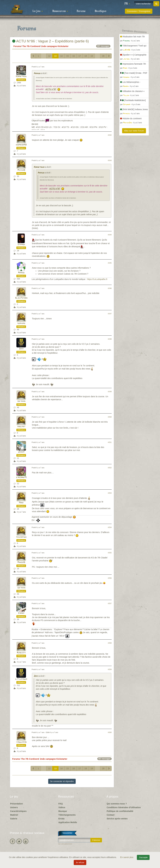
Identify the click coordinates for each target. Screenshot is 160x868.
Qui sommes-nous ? (117, 804)
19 (92, 56)
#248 (110, 339)
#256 (110, 578)
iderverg (21, 323)
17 (80, 56)
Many (21, 503)
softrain (21, 401)
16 (74, 56)
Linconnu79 (21, 477)
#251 (110, 442)
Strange (21, 244)
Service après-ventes (117, 819)
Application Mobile (68, 822)
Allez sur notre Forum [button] (134, 131)
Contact (111, 815)
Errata (61, 819)
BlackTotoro (21, 298)
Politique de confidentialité (120, 811)
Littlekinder (21, 679)
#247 (110, 314)
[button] (127, 4)
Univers (14, 807)
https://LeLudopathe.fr (97, 279)
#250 (110, 417)
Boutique (101, 11)
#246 (110, 288)
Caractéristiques (18, 811)
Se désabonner (65, 844)
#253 (110, 493)
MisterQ (21, 170)
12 (49, 56)
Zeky (21, 349)
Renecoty (21, 653)
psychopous (21, 537)
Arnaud (37, 73)
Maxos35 (21, 562)
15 (67, 56)
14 (61, 56)
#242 (110, 135)
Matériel (14, 815)
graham (21, 452)
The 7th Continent (31, 46)
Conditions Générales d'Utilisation (124, 807)
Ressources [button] (60, 11)
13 (55, 56)
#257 (110, 603)
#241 (110, 67)
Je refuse (80, 862)
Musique (63, 811)
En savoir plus (127, 857)
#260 (110, 732)
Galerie (14, 819)
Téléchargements (67, 815)
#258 (110, 643)
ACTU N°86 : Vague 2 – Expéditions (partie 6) (51, 41)
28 (103, 56)
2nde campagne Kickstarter (55, 46)
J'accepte (143, 857)
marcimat (21, 427)
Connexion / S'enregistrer (139, 11)
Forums (81, 11)
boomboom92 (21, 145)
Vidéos (62, 807)
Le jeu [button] (38, 11)
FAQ (61, 804)
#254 (110, 527)
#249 (110, 392)
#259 (110, 669)
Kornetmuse (21, 76)
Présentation (16, 804)
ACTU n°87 (51, 89)
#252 (110, 468)
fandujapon (21, 742)
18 (86, 56)
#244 (110, 235)
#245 (110, 263)
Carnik (21, 613)
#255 (110, 553)
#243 (110, 160)
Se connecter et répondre (62, 781)
